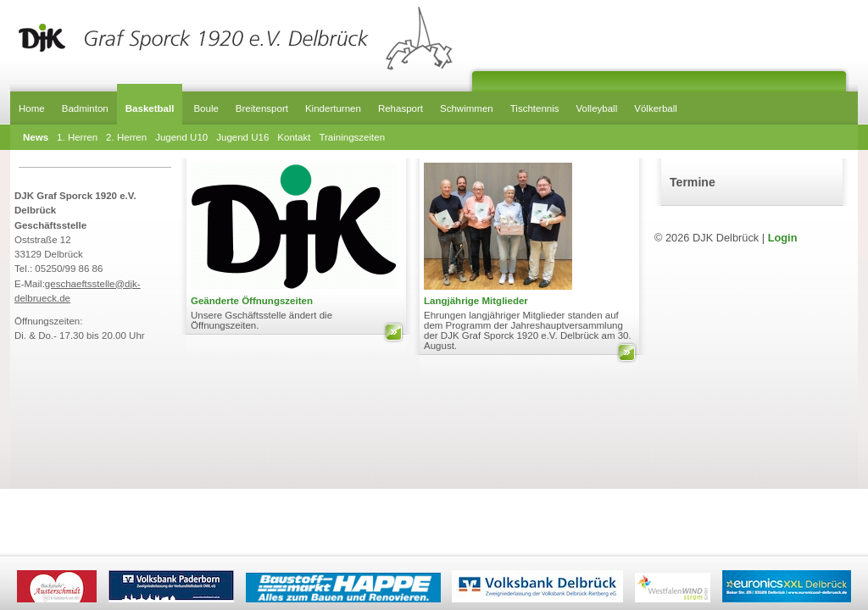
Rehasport (401, 108)
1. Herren (77, 137)
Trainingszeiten (352, 137)
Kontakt (294, 137)
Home (32, 108)
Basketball (150, 108)
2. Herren (126, 137)
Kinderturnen (333, 108)
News (36, 137)
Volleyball (597, 108)
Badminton (85, 108)
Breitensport (262, 108)
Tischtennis (535, 108)
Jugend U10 (181, 137)
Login (783, 238)
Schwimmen (467, 108)
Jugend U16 (242, 137)
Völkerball (656, 108)
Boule (206, 108)
